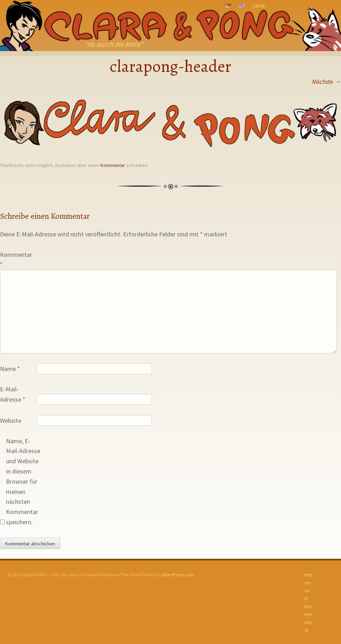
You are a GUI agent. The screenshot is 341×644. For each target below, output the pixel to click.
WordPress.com (178, 575)
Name (10, 369)
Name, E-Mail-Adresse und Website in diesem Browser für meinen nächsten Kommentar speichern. (23, 481)
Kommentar (113, 165)
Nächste (327, 82)
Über (259, 6)
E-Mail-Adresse (13, 394)
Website (11, 420)
